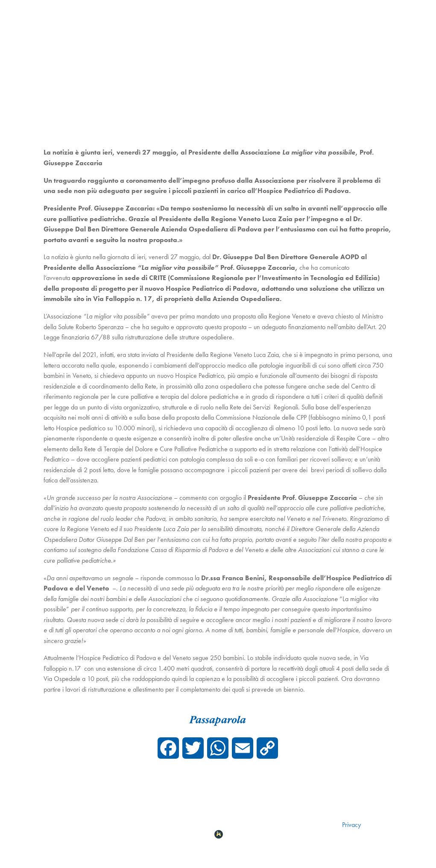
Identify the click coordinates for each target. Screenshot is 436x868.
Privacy (351, 825)
